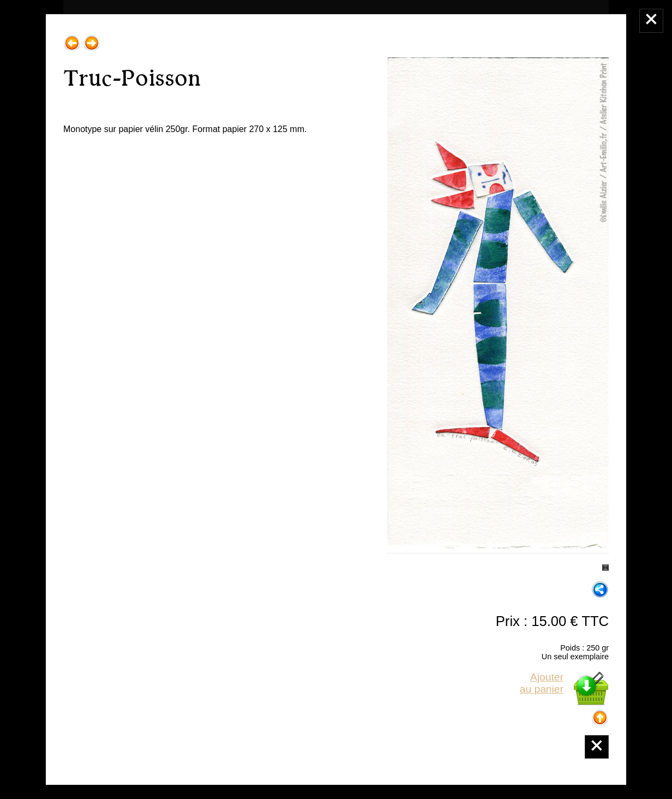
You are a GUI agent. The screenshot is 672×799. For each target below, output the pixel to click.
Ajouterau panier (542, 683)
